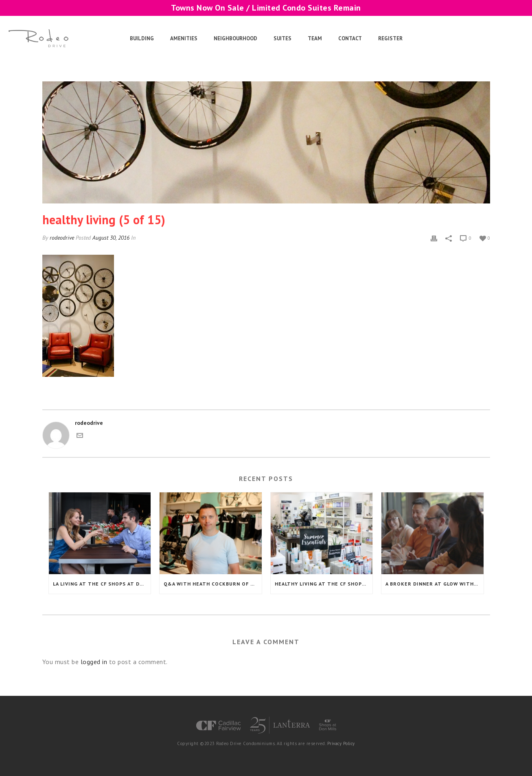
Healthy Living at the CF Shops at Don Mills (324, 584)
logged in (94, 662)
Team (315, 38)
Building (142, 38)
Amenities (184, 38)
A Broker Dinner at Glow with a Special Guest (435, 584)
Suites (282, 38)
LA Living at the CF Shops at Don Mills (102, 584)
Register (390, 38)
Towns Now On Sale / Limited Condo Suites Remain (266, 8)
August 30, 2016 (111, 238)
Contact (350, 38)
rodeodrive (62, 238)
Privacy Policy (341, 743)
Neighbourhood (235, 38)
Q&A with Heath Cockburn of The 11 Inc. (213, 584)
